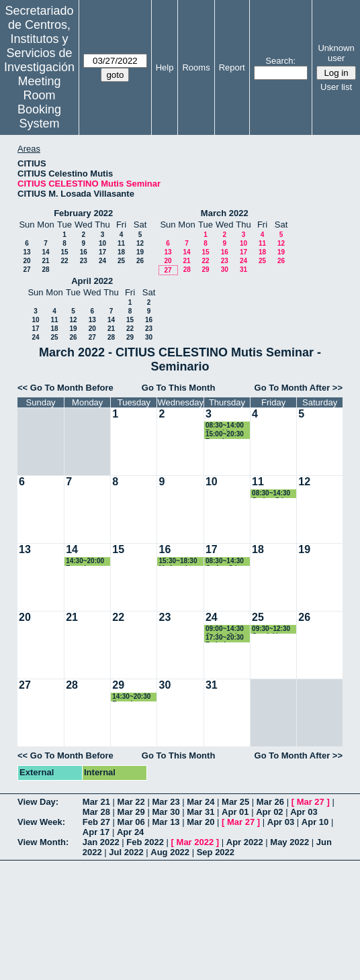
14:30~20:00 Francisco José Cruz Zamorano (85, 561)
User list (336, 87)
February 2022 (83, 213)
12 (140, 243)
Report (232, 67)
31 (243, 269)
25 (121, 261)
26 (140, 261)
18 (121, 252)
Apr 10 (315, 822)
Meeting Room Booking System (39, 102)
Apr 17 (96, 832)
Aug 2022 (170, 852)
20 (27, 261)
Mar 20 (200, 822)
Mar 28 (96, 812)
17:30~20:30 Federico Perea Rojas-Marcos (226, 638)
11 (121, 243)
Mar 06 (131, 822)
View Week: (41, 822)
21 (45, 261)
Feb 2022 (145, 842)
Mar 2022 (195, 842)
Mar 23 (166, 802)
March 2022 (225, 213)
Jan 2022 (101, 842)
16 (84, 252)
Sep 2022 (216, 852)
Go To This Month (179, 388)
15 (64, 252)
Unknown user (336, 53)
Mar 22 (131, 802)
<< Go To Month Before (65, 388)
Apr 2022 (245, 842)
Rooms (196, 67)
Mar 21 (96, 802)
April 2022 (92, 281)
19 (140, 252)
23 (84, 261)
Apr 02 (269, 812)
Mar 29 (131, 812)
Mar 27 (311, 802)
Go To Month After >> (299, 388)
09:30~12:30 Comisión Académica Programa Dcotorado (271, 629)
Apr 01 (235, 812)
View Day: (38, 802)
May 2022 (289, 842)
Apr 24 (130, 832)
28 (45, 269)
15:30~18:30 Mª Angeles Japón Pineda (180, 561)
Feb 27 (96, 822)
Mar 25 (235, 802)
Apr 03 (304, 812)
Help (165, 67)
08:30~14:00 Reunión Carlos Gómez (228, 426)
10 (102, 243)
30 (225, 269)
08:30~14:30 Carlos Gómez (274, 494)
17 (102, 252)
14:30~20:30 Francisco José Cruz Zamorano (131, 697)
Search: (280, 61)
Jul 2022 (126, 852)
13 (27, 252)
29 (205, 269)
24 (102, 261)
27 (27, 269)
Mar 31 (200, 812)
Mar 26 (270, 802)
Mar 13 (166, 822)
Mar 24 (200, 802)
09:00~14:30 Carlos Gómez (228, 629)
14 (45, 252)
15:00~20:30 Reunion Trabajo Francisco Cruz (225, 435)
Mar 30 (166, 812)
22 (64, 261)
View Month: (43, 842)
